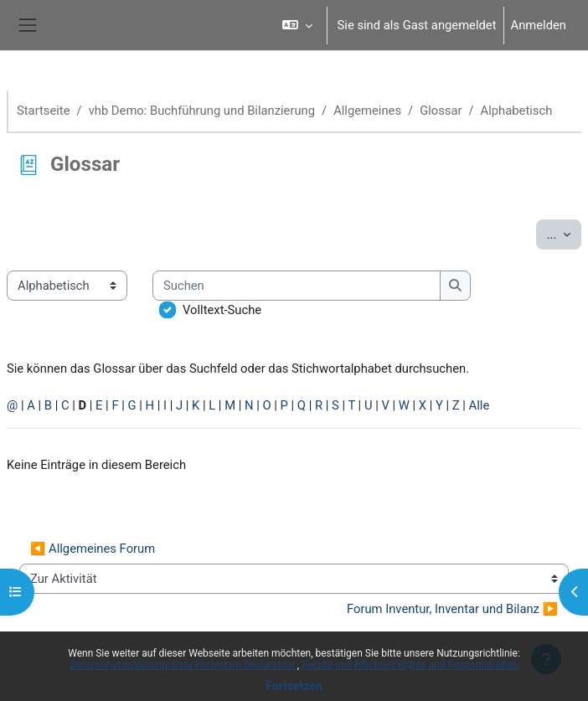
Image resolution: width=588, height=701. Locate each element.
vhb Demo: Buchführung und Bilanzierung (202, 111)
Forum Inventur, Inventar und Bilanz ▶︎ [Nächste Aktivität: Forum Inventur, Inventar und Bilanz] (452, 609)
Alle (480, 405)
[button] (297, 25)
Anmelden (539, 25)
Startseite (44, 111)
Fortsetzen (294, 686)
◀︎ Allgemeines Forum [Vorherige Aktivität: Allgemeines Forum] (93, 549)
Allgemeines (367, 111)
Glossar (441, 111)
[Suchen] (297, 286)
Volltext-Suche (222, 310)
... (564, 233)
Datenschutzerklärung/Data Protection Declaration (183, 665)
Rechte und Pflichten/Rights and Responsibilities (410, 665)
